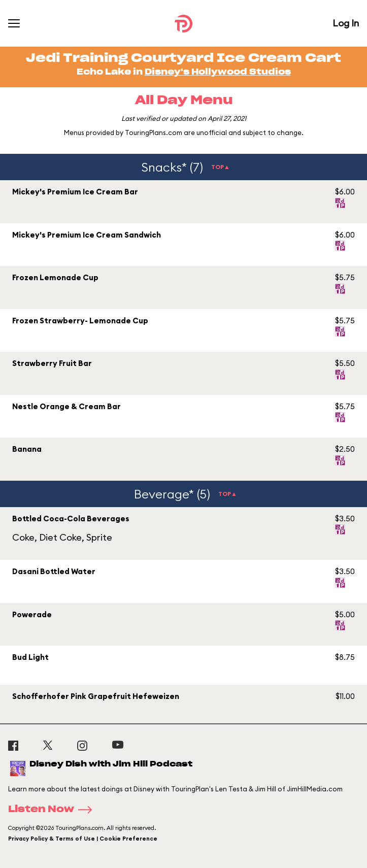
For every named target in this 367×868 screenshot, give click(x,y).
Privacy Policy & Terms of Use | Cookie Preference (83, 839)
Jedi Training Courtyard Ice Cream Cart (183, 58)
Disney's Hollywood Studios (218, 72)
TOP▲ (221, 167)
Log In (346, 23)
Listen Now (53, 810)
